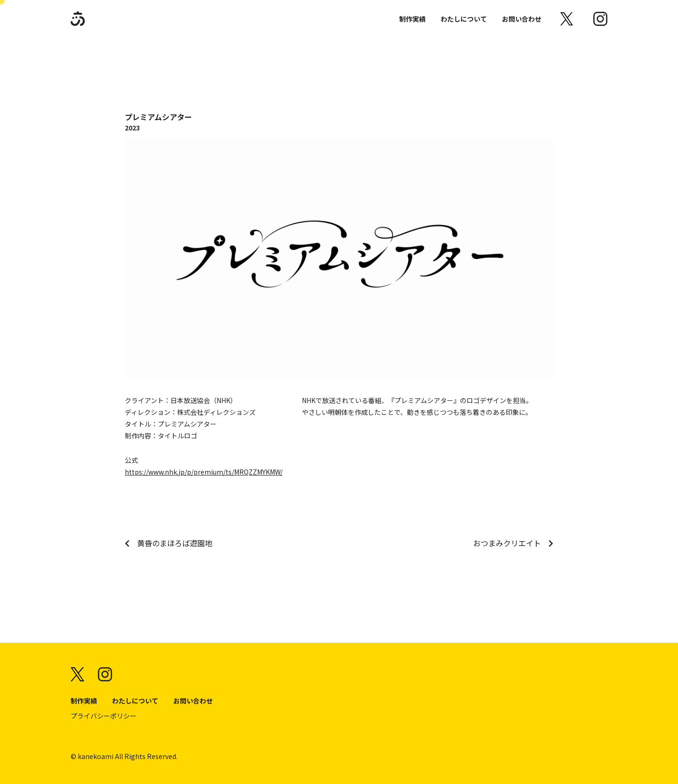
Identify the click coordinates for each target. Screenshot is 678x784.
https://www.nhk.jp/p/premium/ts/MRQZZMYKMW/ (204, 472)
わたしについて (464, 19)
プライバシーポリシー (104, 716)
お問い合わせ (522, 19)
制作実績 (412, 19)
